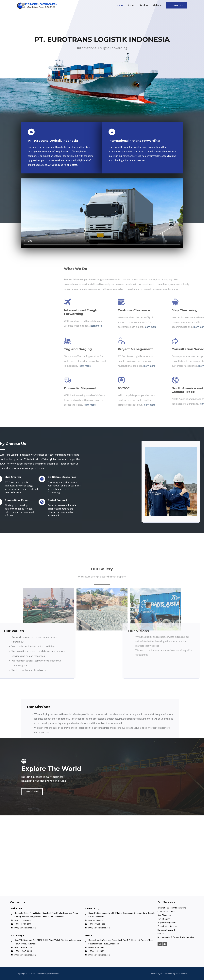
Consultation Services (167, 926)
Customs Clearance (166, 911)
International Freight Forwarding (172, 908)
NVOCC (161, 933)
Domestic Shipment (166, 930)
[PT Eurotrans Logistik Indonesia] (102, 856)
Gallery (157, 5)
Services (144, 5)
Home (120, 5)
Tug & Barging (164, 919)
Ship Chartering (164, 915)
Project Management (167, 922)
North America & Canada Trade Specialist (176, 937)
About (131, 5)
